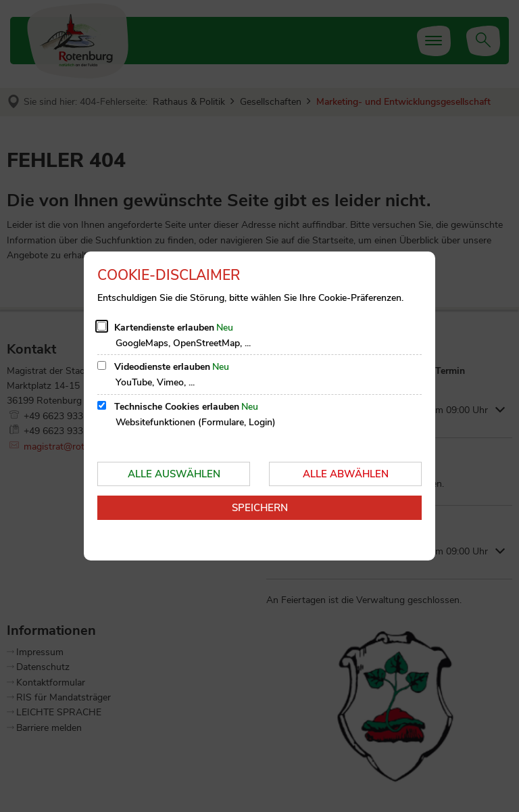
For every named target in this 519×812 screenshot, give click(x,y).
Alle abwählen (346, 474)
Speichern (260, 508)
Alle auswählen (174, 474)
